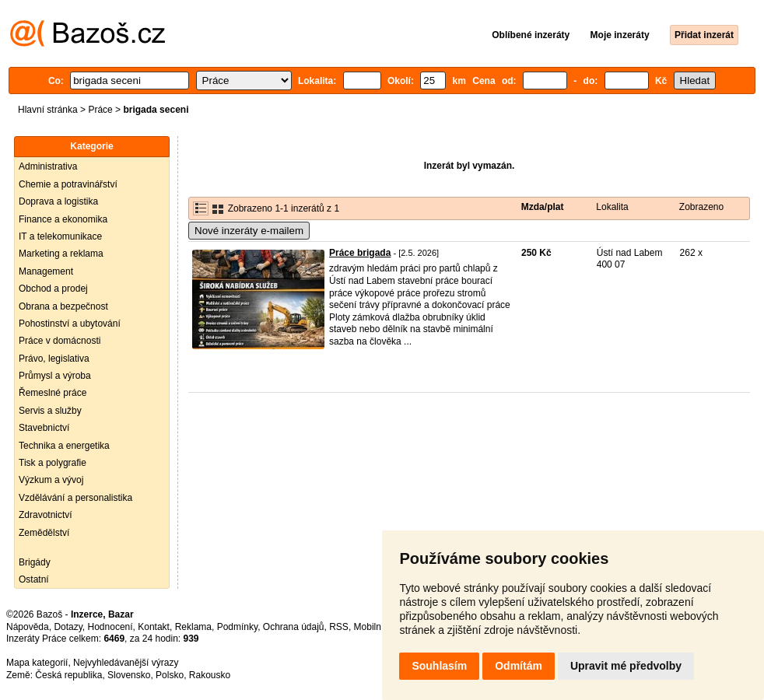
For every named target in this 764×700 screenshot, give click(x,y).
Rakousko (210, 675)
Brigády (35, 562)
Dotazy (68, 627)
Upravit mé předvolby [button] (626, 666)
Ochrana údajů (294, 627)
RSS (339, 627)
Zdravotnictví (46, 515)
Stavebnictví (44, 428)
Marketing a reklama (61, 254)
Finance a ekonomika (63, 219)
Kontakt (154, 627)
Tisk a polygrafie (53, 463)
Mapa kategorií (37, 663)
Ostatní (34, 579)
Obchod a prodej (53, 289)
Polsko (170, 675)
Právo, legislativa (54, 359)
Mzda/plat (543, 207)
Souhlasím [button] (439, 666)
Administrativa (48, 166)
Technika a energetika (64, 446)
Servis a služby (50, 411)
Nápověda (28, 627)
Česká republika (68, 675)
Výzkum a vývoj (51, 480)
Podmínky (237, 627)
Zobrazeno (701, 207)
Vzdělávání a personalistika (75, 498)
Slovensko (129, 675)
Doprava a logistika (58, 201)
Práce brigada (360, 253)
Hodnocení (110, 627)
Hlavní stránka (48, 110)
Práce (100, 110)
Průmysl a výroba (55, 376)
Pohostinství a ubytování (70, 324)
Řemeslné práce (53, 393)
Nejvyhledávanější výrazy (126, 663)
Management (46, 271)
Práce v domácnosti (60, 341)
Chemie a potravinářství (68, 184)
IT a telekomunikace (60, 236)
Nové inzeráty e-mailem (249, 231)
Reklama (193, 627)
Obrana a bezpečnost (63, 306)
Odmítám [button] (519, 666)
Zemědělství (44, 533)
